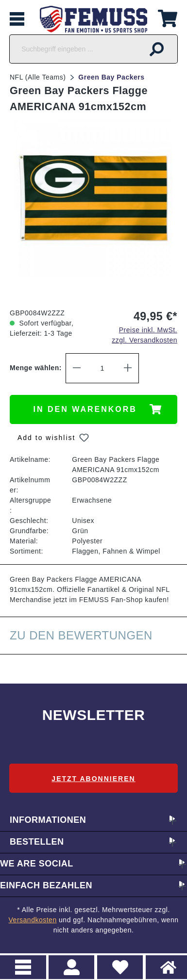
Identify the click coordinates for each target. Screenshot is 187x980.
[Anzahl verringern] (77, 368)
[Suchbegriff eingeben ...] (73, 49)
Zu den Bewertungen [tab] (81, 635)
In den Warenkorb (85, 409)
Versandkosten (33, 920)
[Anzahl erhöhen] (128, 368)
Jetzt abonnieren (93, 779)
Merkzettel (117, 962)
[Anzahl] (102, 368)
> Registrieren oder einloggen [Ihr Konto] (72, 967)
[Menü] (17, 19)
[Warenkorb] (168, 17)
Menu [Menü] (23, 967)
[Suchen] (157, 49)
